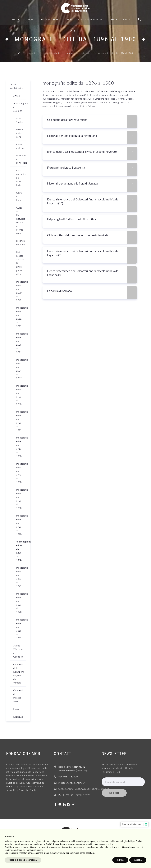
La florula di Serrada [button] (92, 291)
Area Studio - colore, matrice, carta (20, 128)
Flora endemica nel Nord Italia (21, 178)
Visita (15, 20)
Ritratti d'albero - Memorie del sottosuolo (21, 153)
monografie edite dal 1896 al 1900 (21, 551)
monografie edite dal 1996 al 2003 (21, 395)
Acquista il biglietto (92, 20)
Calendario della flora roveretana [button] (92, 120)
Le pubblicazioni (51, 53)
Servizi (57, 20)
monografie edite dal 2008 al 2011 (21, 343)
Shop (114, 20)
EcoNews (18, 717)
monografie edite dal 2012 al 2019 (21, 317)
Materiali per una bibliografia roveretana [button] (92, 136)
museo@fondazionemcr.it (72, 783)
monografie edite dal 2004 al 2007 (21, 369)
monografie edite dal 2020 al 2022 (21, 291)
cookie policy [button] (107, 844)
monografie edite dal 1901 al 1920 (21, 525)
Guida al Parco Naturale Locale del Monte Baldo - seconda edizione (21, 226)
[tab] (90, 120)
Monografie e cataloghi (78, 53)
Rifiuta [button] (120, 860)
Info (70, 20)
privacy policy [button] (90, 841)
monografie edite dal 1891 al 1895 (21, 577)
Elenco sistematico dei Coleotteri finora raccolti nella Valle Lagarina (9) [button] (92, 253)
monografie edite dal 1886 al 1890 (21, 603)
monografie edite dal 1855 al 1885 (21, 629)
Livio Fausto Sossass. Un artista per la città (20, 263)
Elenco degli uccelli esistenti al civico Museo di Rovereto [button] (92, 152)
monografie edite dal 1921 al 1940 (21, 499)
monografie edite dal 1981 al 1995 (21, 421)
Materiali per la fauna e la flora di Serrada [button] (92, 184)
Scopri (29, 20)
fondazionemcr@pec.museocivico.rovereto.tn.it (84, 789)
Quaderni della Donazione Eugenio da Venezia (19, 673)
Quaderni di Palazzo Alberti (18, 696)
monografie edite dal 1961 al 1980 (21, 447)
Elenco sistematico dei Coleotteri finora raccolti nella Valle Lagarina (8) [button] (92, 273)
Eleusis (17, 709)
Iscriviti (114, 793)
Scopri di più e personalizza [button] (23, 860)
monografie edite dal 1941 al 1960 (21, 473)
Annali (17, 96)
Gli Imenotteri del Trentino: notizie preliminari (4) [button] (92, 235)
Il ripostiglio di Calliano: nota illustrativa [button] (92, 219)
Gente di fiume (19, 196)
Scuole (43, 20)
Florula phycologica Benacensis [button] (92, 168)
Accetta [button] (138, 860)
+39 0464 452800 (68, 776)
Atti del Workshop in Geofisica (19, 651)
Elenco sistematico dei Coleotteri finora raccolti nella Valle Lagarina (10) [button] (92, 201)
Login (127, 20)
